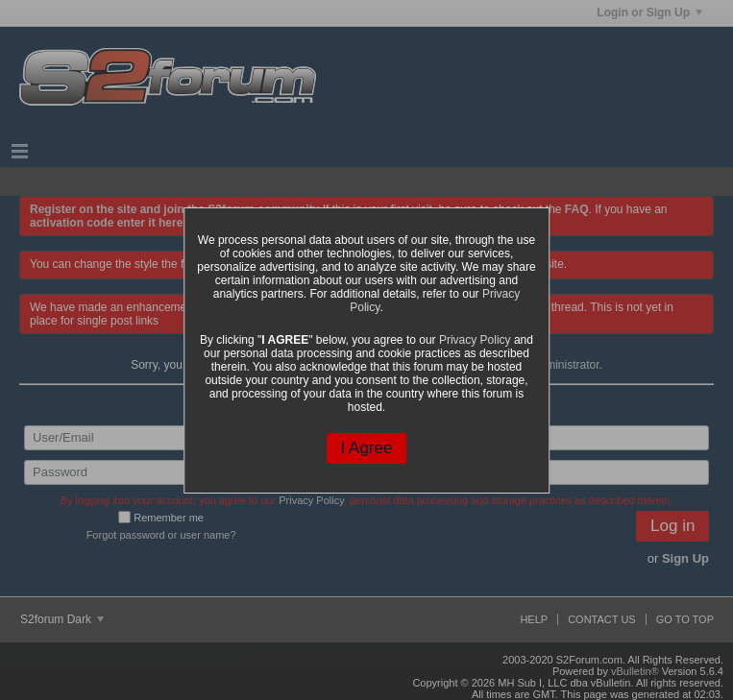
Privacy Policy (475, 340)
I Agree (367, 448)
